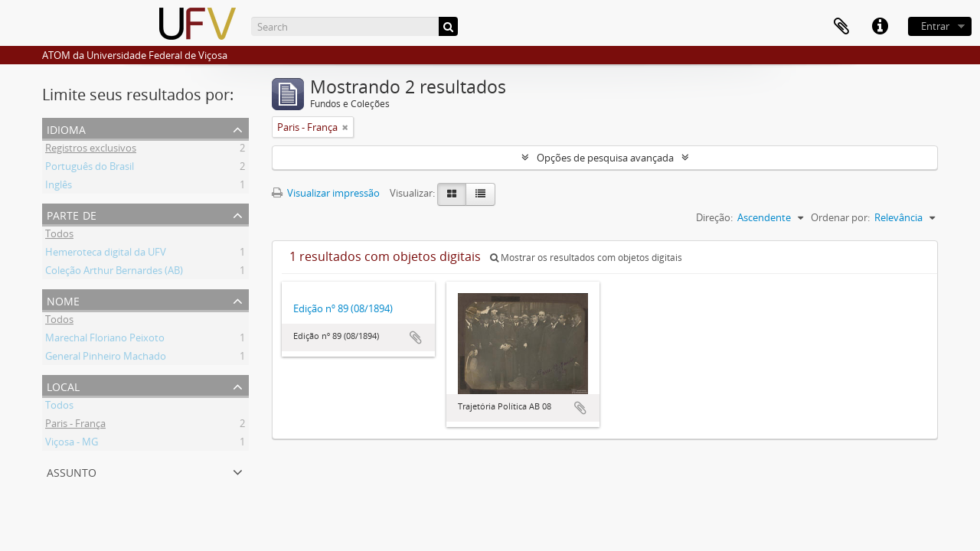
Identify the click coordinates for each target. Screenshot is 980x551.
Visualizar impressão (326, 193)
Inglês (59, 187)
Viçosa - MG (72, 444)
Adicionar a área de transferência (416, 337)
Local (63, 385)
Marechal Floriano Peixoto (105, 340)
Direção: (714, 217)
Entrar (935, 26)
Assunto (72, 471)
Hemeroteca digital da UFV (106, 254)
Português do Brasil (90, 168)
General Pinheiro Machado (106, 358)
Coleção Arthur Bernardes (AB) (114, 272)
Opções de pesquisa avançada (605, 158)
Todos (59, 236)
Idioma (66, 128)
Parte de (72, 214)
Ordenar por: (840, 217)
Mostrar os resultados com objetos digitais (586, 258)
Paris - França (75, 425)
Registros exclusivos (91, 150)
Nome (63, 300)
